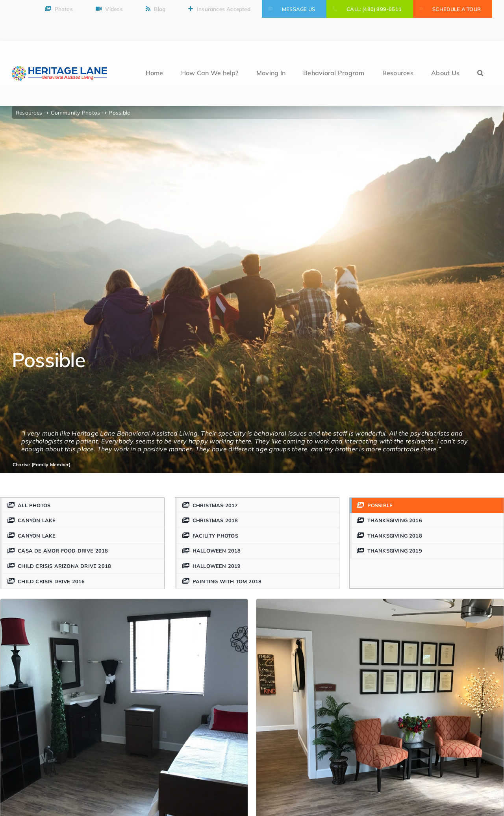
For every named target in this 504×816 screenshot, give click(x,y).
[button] (480, 73)
